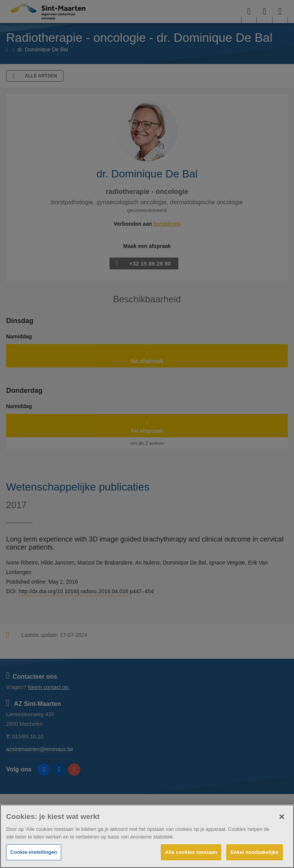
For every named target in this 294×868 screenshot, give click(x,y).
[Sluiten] (282, 817)
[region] (147, 836)
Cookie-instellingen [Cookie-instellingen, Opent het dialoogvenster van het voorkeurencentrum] (34, 852)
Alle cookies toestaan (191, 852)
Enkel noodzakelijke (255, 852)
